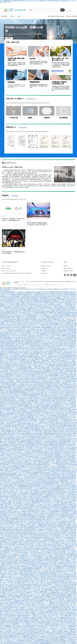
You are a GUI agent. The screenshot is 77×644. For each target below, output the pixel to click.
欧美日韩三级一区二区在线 (46, 295)
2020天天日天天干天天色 (66, 367)
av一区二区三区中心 (10, 323)
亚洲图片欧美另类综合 (22, 325)
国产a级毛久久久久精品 (69, 560)
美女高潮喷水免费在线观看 (48, 329)
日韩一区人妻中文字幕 (17, 326)
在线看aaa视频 (37, 366)
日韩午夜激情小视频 (19, 583)
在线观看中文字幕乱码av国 (22, 468)
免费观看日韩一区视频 (56, 442)
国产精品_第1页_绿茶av (45, 404)
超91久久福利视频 (31, 360)
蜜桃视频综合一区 (50, 601)
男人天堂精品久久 (71, 422)
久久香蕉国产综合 (71, 639)
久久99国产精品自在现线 (6, 444)
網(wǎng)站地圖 (67, 268)
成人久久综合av (20, 378)
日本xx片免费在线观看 (69, 457)
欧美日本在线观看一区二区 (50, 321)
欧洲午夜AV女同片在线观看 (56, 344)
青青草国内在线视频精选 (26, 332)
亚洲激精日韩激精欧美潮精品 (9, 399)
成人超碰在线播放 (7, 426)
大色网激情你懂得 (7, 308)
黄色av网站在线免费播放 (47, 352)
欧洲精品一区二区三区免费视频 (16, 480)
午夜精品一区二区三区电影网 (46, 421)
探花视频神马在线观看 (14, 568)
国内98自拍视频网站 (42, 333)
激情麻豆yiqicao (19, 315)
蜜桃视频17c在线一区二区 (32, 424)
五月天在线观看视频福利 (12, 407)
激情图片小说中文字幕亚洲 (31, 462)
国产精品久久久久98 (17, 314)
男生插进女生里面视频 (7, 606)
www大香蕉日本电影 (46, 485)
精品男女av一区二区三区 (21, 396)
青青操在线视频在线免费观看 (52, 376)
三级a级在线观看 (48, 454)
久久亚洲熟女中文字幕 (71, 473)
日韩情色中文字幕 (37, 536)
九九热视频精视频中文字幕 (16, 520)
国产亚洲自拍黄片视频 (51, 359)
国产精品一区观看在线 (69, 399)
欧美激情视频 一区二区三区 (40, 569)
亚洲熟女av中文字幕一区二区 (16, 436)
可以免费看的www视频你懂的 (31, 300)
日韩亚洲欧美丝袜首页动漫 (11, 410)
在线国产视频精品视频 (8, 521)
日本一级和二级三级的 (7, 457)
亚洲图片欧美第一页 (12, 487)
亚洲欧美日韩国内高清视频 (38, 311)
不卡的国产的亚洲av (70, 514)
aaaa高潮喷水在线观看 (28, 543)
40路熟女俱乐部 (12, 400)
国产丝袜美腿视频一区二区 (69, 303)
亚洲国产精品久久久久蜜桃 (61, 455)
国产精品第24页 (9, 329)
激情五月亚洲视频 (42, 409)
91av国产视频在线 (65, 369)
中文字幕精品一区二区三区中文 (37, 376)
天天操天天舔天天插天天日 (15, 371)
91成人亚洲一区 (41, 625)
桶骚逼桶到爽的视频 (39, 520)
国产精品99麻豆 (16, 444)
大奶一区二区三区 (71, 443)
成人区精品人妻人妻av (11, 494)
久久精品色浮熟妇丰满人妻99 (11, 603)
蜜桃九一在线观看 (16, 318)
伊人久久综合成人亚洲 (43, 474)
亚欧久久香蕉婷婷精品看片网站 (29, 318)
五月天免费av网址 (50, 514)
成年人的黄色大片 (27, 321)
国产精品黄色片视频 (35, 437)
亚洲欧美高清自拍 (27, 314)
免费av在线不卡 (41, 354)
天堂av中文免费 (49, 426)
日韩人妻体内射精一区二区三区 (43, 391)
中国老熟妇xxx (21, 484)
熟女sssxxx (11, 641)
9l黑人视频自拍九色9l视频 (20, 582)
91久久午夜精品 (23, 354)
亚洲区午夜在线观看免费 (60, 479)
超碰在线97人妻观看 (47, 381)
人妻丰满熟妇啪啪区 (69, 387)
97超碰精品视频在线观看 (38, 362)
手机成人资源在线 (18, 312)
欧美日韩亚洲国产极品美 (40, 506)
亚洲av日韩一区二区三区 (26, 551)
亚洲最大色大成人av (22, 431)
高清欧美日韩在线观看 (49, 317)
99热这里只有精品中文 (9, 376)
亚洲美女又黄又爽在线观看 (47, 387)
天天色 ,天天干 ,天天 (32, 422)
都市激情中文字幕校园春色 (25, 550)
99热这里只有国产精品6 (38, 535)
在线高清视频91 (28, 293)
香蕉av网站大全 (57, 452)
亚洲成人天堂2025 (68, 433)
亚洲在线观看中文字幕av (36, 381)
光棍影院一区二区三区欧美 (17, 292)
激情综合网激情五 (66, 470)
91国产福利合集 (56, 381)
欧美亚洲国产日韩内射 (12, 349)
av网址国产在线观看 (23, 505)
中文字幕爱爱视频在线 (32, 522)
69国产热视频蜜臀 (46, 406)
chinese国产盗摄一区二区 (22, 400)
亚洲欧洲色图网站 (45, 344)
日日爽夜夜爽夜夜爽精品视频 (26, 514)
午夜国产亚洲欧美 (71, 465)
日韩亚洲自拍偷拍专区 (51, 524)
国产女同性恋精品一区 (35, 620)
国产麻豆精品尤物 (35, 440)
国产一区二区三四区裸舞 (37, 454)
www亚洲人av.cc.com (47, 547)
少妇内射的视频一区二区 (38, 539)
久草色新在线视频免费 (61, 509)
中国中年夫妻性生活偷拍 (64, 575)
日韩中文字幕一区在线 (15, 566)
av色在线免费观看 (30, 308)
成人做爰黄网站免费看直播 (24, 385)
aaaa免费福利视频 (47, 432)
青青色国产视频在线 (48, 525)
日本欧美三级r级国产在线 (43, 319)
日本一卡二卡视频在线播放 (42, 360)
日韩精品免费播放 (7, 432)
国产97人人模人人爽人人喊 (64, 348)
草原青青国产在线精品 (52, 546)
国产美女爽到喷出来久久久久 (32, 612)
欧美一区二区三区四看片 (69, 491)
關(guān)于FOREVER (46, 266)
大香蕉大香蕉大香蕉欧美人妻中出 (39, 472)
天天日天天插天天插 (60, 601)
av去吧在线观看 (49, 389)
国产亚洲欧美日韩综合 (34, 542)
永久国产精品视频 (33, 299)
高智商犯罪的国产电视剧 (22, 348)
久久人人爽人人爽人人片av (69, 612)
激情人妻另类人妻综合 (32, 481)
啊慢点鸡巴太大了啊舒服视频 (11, 542)
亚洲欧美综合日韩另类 (46, 437)
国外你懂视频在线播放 (25, 516)
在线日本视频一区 (22, 481)
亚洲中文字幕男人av (42, 380)
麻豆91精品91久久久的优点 (21, 374)
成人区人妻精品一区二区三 (30, 333)
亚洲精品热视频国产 (6, 314)
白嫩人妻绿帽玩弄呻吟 (28, 417)
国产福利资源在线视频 (43, 458)
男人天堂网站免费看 (12, 356)
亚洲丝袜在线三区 (32, 532)
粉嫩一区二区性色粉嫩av (17, 300)
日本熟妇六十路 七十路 (31, 303)
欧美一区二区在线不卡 (5, 613)
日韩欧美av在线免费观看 (34, 498)
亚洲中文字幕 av (18, 638)
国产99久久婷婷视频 (53, 507)
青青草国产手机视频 (23, 429)
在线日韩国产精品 (55, 296)
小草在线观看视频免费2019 (62, 466)
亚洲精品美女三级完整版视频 (20, 403)
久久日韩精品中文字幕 (23, 301)
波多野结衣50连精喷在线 (23, 352)
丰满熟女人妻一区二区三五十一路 (12, 362)
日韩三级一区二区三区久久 (26, 365)
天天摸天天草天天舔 (13, 571)
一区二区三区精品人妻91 (50, 349)
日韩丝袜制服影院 (59, 370)
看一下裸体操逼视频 (46, 590)
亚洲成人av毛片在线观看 (22, 605)
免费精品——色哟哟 (33, 367)
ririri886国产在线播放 (33, 399)
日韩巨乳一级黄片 (58, 410)
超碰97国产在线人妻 (45, 325)
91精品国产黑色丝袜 (14, 496)
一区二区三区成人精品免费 (53, 310)
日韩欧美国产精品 (12, 616)
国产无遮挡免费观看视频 (61, 330)
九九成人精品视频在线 (21, 442)
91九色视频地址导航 (44, 599)
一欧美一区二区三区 (49, 393)
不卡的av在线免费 (56, 388)
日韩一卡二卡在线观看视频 (48, 366)
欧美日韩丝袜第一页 (28, 366)
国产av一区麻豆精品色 (22, 630)
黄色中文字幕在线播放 (50, 540)
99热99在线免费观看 (49, 443)
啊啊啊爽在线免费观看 (55, 292)
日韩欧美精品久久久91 (45, 636)
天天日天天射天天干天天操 (11, 395)
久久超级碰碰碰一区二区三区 (58, 301)
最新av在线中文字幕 (11, 373)
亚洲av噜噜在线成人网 (8, 632)
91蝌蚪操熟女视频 (15, 296)
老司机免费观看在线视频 (47, 382)
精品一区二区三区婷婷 (43, 522)
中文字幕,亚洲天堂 (48, 557)
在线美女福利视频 (62, 365)
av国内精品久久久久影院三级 (13, 340)
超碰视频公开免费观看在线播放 (55, 457)
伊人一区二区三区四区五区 (18, 415)
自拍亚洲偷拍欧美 (32, 517)
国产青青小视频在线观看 (57, 502)
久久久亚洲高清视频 (22, 494)
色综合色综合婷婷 (65, 617)
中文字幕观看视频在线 (61, 480)
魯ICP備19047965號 (42, 285)
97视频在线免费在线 (5, 334)
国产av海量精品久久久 (36, 491)
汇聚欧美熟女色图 (65, 472)
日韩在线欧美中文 (56, 606)
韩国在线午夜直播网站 (25, 454)
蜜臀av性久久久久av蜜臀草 (52, 307)
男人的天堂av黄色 (50, 459)
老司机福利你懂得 (54, 420)
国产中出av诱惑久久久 (60, 393)
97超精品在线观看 (4, 520)
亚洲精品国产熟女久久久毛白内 (68, 499)
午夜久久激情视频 (52, 348)
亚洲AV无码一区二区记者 (26, 358)
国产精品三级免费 (62, 345)
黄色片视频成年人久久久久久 (42, 602)
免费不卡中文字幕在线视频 (52, 463)
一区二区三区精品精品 (56, 462)
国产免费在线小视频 (53, 446)
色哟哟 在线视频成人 (46, 595)
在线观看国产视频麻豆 (63, 631)
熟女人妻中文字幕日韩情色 (46, 339)
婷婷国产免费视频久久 (60, 639)
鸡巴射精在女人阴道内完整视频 (27, 446)
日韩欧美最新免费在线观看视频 (25, 487)
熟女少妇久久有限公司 (49, 322)
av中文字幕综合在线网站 (58, 437)
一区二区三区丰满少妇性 (60, 439)
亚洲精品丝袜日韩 (44, 576)
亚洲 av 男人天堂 (11, 336)
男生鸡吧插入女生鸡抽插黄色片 (26, 609)
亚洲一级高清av (12, 470)
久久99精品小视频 (15, 411)
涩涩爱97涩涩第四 (15, 551)
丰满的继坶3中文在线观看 (43, 558)
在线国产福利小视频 (15, 343)
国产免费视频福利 (11, 422)
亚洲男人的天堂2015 (20, 593)
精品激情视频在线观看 (47, 642)
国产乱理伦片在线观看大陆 (67, 400)
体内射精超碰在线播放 (63, 516)
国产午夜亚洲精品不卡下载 (38, 413)
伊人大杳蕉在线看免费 (67, 538)
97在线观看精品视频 (39, 341)
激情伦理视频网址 (55, 325)
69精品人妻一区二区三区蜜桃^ (45, 555)
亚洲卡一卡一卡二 (65, 406)
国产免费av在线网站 (63, 531)
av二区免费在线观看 (26, 477)
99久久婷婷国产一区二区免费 (66, 403)
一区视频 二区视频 (54, 360)
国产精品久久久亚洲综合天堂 (64, 293)
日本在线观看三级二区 (25, 455)
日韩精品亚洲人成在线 (11, 301)
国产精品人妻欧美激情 (10, 299)
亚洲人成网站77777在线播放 (35, 525)
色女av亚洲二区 (4, 595)
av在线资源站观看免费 (66, 388)
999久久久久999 (10, 490)
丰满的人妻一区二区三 (65, 624)
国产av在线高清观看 (5, 292)
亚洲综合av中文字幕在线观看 (37, 627)
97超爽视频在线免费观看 (61, 366)
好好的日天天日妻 (14, 560)
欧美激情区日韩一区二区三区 (13, 435)
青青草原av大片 (60, 333)
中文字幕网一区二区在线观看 (11, 447)
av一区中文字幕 (47, 634)
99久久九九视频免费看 (55, 549)
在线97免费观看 (34, 343)
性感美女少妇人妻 (43, 347)
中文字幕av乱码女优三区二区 (19, 628)
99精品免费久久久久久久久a (15, 351)
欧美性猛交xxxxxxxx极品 (57, 391)
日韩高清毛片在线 (67, 458)
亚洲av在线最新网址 (64, 507)
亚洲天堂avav (18, 477)
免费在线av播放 (71, 413)
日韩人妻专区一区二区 (24, 345)
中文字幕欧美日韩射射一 (51, 516)
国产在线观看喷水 (25, 428)
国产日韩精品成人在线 (60, 312)
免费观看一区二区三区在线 (38, 516)
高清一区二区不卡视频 (45, 440)
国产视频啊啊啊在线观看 (37, 473)
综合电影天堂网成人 (62, 321)
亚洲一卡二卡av (26, 329)
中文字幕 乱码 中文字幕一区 (39, 310)
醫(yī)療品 (4, 16)
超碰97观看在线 (4, 569)
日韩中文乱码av (60, 587)
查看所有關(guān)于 (32, 99)
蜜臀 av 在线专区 (18, 543)
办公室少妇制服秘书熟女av (54, 593)
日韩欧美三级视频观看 (54, 488)
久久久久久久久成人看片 (10, 406)
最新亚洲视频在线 (41, 373)
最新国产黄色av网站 (65, 558)
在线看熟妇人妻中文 (26, 359)
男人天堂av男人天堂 (60, 377)
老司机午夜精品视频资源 (45, 621)
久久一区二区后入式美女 (36, 432)
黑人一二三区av (20, 510)
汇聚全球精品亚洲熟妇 (26, 362)
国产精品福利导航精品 (57, 634)
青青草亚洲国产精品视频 (17, 366)
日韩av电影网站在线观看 (58, 621)
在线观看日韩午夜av (54, 481)
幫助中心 (66, 266)
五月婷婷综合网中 (10, 293)
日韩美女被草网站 (62, 340)
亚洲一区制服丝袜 (43, 300)
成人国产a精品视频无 (22, 470)
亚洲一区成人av (64, 487)
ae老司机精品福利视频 (53, 392)
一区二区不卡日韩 (7, 546)
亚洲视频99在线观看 (5, 343)
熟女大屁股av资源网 (62, 343)
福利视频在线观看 (53, 444)
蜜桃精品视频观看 (23, 561)
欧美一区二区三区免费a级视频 (54, 436)
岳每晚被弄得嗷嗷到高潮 (14, 359)
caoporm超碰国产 (34, 591)
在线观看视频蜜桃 (50, 594)
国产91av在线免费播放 (28, 506)
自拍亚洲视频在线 (31, 443)
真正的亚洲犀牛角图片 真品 (16, 319)
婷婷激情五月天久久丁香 (64, 332)
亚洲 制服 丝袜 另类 (34, 439)
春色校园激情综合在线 (67, 292)
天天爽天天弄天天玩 (48, 521)
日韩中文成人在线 (4, 610)
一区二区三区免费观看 (70, 476)
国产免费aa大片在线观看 (65, 300)
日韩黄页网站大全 (63, 446)
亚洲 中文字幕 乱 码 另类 (55, 528)
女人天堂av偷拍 (4, 332)
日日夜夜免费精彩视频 (53, 431)
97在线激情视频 (18, 321)
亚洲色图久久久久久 (71, 595)
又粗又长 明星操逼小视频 (21, 344)
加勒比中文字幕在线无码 (7, 380)
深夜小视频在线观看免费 (11, 352)
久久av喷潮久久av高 (11, 605)
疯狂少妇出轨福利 (25, 330)
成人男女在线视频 (61, 362)
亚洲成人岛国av (66, 462)
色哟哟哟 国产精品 (51, 518)
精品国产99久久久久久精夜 (40, 365)
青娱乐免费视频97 (49, 312)
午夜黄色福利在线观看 (27, 597)
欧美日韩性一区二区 (37, 315)
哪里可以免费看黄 (52, 641)
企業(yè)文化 (44, 268)
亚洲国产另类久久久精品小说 (69, 299)
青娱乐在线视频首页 (57, 598)
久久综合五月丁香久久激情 (26, 307)
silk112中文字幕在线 (60, 495)
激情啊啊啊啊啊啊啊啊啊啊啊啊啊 (18, 392)
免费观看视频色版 (50, 484)
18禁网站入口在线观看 (14, 595)
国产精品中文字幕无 (37, 584)
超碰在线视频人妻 (58, 339)
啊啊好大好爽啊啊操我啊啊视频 (25, 569)
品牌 (19, 16)
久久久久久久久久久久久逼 (11, 525)
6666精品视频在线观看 (8, 312)
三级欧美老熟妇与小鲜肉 (45, 396)
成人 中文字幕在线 (61, 613)
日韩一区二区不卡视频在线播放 (52, 535)
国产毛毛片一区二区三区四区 (42, 528)
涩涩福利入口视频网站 (15, 304)
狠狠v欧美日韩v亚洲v (46, 502)
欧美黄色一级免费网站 (9, 509)
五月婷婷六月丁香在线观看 (50, 580)
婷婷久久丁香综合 (61, 359)
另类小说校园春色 (25, 343)
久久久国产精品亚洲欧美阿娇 (30, 388)
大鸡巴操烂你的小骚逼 (8, 543)
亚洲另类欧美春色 (59, 418)
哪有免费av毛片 (46, 538)
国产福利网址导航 (64, 310)
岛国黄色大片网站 (23, 404)
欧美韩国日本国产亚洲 (12, 431)
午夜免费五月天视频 (58, 614)
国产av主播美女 (23, 496)
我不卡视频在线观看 (12, 402)
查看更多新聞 (15, 196)
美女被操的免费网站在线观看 (60, 638)
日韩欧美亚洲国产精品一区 (23, 437)
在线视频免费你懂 (25, 627)
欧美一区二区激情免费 (51, 447)
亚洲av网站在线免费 (25, 588)
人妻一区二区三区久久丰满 (50, 340)
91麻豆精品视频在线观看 (32, 425)
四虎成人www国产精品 (57, 429)
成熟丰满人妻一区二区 (26, 521)
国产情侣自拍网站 (45, 345)
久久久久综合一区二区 (7, 499)
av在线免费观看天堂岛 (59, 568)
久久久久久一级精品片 (32, 555)
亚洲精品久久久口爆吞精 (18, 426)
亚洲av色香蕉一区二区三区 (32, 334)
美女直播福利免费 (54, 398)
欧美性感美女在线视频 (5, 300)
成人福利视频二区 (68, 370)
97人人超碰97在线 (10, 502)
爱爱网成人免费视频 (50, 311)
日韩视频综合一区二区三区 (49, 315)
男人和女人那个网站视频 (41, 446)
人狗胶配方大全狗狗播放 (58, 432)
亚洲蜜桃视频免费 (38, 465)
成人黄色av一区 (65, 553)
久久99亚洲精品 (8, 451)
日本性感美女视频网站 (47, 491)
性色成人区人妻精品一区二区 (9, 510)
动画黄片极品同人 (34, 565)
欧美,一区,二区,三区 (42, 635)
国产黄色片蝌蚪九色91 (41, 436)
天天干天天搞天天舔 (66, 380)
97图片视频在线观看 (49, 448)
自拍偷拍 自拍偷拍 (33, 301)
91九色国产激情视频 (43, 299)
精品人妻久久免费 (71, 362)
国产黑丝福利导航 (28, 572)
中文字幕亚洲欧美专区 (22, 399)
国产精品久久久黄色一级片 (15, 472)
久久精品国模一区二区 (59, 382)
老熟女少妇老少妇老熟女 (64, 602)
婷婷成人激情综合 (22, 562)
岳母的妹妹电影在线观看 (64, 444)
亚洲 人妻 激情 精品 (35, 306)
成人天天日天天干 (42, 403)
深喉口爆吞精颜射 (64, 583)
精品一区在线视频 (26, 540)
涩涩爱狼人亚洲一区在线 (48, 554)
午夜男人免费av (42, 518)
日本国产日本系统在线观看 (46, 494)
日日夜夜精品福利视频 (48, 435)
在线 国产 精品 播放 (27, 642)
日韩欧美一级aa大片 (38, 572)
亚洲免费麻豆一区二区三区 (37, 317)
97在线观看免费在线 (29, 341)
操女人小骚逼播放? (50, 354)
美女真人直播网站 (47, 385)
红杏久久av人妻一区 (6, 527)
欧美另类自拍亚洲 (8, 577)
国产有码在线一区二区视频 (61, 544)
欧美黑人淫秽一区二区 (29, 312)
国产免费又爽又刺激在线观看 (67, 474)
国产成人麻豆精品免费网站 (55, 299)
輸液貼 (30, 118)
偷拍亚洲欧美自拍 (66, 590)
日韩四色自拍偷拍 (56, 328)
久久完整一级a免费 (41, 463)
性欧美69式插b (7, 628)
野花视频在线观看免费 (9, 344)
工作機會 (44, 271)
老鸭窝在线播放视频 (71, 554)
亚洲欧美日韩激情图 (40, 312)
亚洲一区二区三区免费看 (39, 459)
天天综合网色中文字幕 (61, 411)
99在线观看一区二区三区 (58, 561)
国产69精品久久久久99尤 (34, 496)
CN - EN (70, 11)
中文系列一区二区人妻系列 (41, 417)
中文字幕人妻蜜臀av (13, 363)
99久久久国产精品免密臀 (39, 307)
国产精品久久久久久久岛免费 (17, 334)
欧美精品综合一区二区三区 (48, 377)
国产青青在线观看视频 (33, 632)
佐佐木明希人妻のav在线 (47, 451)
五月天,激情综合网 (45, 306)
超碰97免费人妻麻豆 (71, 619)
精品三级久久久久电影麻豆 (17, 572)
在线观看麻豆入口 (52, 347)
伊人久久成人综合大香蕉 (56, 306)
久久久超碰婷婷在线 (29, 426)
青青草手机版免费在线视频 (8, 462)
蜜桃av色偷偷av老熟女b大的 (23, 306)
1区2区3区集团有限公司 (19, 457)
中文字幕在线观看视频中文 (36, 557)
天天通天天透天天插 (21, 443)
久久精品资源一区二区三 (38, 332)
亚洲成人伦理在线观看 (49, 330)
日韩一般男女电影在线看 (22, 299)
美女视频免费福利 (30, 418)
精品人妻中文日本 (27, 326)
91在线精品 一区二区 (64, 599)
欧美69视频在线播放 (54, 474)
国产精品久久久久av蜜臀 (46, 428)
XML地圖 (16, 282)
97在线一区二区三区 (30, 384)
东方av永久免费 (11, 459)
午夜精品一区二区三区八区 (12, 455)
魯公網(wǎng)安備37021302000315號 (55, 285)
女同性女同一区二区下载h (55, 303)
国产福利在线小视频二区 (13, 608)
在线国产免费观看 (60, 414)
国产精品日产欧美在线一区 (23, 591)
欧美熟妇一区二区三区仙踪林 (34, 470)
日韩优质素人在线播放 (57, 385)
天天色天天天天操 (25, 317)
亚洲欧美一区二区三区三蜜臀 (49, 314)
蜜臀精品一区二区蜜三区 (16, 461)
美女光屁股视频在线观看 (27, 389)
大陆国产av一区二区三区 (54, 617)
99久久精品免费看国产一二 (15, 624)
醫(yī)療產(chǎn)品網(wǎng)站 (56, 16)
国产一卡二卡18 (12, 553)
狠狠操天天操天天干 (6, 415)
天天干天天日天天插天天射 (41, 308)
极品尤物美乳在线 (17, 483)
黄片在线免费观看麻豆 (70, 632)
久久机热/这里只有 (39, 476)
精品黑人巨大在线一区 (69, 564)
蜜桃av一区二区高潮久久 (23, 322)
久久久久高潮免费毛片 (21, 360)
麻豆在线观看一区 (71, 340)
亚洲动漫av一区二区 (65, 428)
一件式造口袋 (13, 118)
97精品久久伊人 (41, 587)
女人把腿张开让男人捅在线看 (42, 292)
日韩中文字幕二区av (21, 398)
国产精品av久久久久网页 (38, 326)
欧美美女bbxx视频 (50, 402)
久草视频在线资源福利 (66, 334)
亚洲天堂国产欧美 (47, 561)
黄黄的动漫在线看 (68, 502)
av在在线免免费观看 (67, 352)
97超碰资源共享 (71, 411)
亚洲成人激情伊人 (72, 402)
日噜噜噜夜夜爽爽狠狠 (46, 328)
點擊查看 (9, 38)
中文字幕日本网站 (64, 392)
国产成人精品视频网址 (37, 521)
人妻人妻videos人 (26, 351)
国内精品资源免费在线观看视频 (22, 586)
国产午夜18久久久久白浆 (11, 481)
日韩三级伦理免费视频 (50, 550)
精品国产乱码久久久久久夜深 (41, 323)
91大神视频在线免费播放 (21, 369)
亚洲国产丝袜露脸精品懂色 (44, 388)
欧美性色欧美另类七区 (60, 554)
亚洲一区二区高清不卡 (51, 336)
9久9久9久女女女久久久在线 (38, 455)
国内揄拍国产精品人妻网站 (36, 304)
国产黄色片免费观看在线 (71, 333)
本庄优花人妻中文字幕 (52, 531)
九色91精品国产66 (15, 358)
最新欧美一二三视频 (14, 381)
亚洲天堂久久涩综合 (18, 535)
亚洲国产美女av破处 (24, 595)
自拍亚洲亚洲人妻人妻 (30, 378)
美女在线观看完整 (52, 333)
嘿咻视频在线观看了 (61, 349)
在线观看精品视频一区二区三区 (50, 371)
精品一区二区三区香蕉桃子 (70, 643)
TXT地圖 (22, 282)
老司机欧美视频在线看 (32, 297)
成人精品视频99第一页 (46, 586)
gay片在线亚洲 (21, 402)
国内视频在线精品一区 (53, 300)
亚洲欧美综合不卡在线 (56, 496)
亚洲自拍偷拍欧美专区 (44, 334)
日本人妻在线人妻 (64, 296)
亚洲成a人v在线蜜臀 (46, 477)
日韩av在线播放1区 (68, 634)
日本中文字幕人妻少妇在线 (36, 322)
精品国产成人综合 (56, 400)
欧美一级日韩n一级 (34, 605)
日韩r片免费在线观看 (35, 352)
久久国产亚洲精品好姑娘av (23, 557)
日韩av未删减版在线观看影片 (38, 359)
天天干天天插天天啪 (36, 314)
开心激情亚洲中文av (28, 461)
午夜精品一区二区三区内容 (54, 355)
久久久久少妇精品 (25, 623)
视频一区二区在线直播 (65, 323)
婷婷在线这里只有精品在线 (18, 308)
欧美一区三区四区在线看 (11, 448)
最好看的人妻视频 (16, 432)
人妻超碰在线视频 (22, 356)
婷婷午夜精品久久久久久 (61, 402)
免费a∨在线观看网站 (13, 466)
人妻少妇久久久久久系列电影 (56, 564)
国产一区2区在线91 (58, 295)
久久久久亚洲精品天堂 (25, 296)
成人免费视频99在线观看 (6, 339)
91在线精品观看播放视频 (9, 439)
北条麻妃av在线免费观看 (11, 322)
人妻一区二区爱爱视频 (59, 326)
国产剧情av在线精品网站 (35, 429)
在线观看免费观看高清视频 (49, 433)
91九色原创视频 (48, 358)
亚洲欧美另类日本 (20, 462)
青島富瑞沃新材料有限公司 (10, 262)
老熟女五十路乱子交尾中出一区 (32, 339)
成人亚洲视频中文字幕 (61, 577)
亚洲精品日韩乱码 (69, 358)
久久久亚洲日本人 (42, 356)
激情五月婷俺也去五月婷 (47, 452)
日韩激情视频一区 (68, 391)
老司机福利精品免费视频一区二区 (11, 524)
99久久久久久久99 (25, 491)
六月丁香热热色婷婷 (67, 306)
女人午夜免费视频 (28, 315)
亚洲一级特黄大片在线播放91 (37, 363)
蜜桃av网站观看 (62, 424)
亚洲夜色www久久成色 (13, 609)
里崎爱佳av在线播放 (27, 310)
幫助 (65, 262)
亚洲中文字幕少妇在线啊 (70, 344)
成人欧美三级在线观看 (64, 608)
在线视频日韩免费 (72, 330)
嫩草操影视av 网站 (14, 345)
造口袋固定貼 (64, 118)
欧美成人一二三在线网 (31, 598)
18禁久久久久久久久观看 (47, 410)
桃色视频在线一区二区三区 (54, 635)
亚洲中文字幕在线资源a (37, 321)
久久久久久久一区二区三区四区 (44, 532)
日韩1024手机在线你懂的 (42, 507)
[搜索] (46, 10)
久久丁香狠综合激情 (56, 500)
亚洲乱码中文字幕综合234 (30, 380)
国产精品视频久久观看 (30, 463)
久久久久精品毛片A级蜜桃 (44, 318)
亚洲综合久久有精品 (40, 426)
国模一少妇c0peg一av (66, 593)
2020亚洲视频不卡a (9, 586)
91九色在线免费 (29, 323)
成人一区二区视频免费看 (58, 358)
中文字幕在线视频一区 (24, 370)
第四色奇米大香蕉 (32, 369)
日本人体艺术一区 (50, 297)
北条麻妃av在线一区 (12, 387)
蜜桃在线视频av (8, 337)
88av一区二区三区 (4, 310)
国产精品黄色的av (18, 506)
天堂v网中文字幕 (15, 365)
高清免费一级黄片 (54, 450)
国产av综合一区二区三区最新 (23, 473)
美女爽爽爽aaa (9, 564)
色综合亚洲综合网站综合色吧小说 (23, 382)
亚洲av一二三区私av (50, 627)
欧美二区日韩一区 (29, 459)
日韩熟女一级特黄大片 (40, 402)
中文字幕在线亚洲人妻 (54, 395)
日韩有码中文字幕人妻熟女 (36, 330)
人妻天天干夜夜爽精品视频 (60, 642)
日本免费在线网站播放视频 (36, 495)
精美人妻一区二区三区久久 (43, 490)
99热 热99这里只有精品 (9, 533)
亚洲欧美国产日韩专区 (64, 605)
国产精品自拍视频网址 (11, 385)
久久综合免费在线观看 (40, 480)
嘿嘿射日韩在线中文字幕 (16, 393)
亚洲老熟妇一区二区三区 (43, 450)
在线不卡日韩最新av (48, 584)
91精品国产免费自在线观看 (30, 319)
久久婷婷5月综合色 (62, 351)
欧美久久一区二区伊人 (60, 627)
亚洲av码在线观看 (11, 557)
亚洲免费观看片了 (23, 466)
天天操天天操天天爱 (18, 380)
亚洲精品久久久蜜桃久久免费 (23, 513)
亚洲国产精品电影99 (55, 469)
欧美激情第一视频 (33, 518)
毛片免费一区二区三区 (17, 333)
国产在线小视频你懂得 (68, 410)
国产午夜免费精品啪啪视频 (21, 485)
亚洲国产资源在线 (4, 345)
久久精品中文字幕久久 (48, 566)
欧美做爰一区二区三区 (36, 329)
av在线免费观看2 (70, 329)
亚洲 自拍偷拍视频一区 (38, 340)
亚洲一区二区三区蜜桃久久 (8, 360)
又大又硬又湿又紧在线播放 (61, 354)
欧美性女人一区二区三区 (8, 583)
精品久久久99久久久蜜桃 (23, 565)
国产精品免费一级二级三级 (15, 433)
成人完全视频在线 (10, 442)
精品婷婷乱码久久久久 (26, 566)
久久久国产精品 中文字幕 (67, 454)
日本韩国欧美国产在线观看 (35, 411)
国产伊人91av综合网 (31, 450)
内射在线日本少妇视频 (10, 325)
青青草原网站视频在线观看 (8, 409)
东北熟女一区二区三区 (33, 404)
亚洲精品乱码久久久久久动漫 (43, 562)
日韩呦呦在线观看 (70, 601)
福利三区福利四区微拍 (5, 450)
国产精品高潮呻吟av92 (38, 358)
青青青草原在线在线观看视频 (9, 348)
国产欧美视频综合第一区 (13, 446)
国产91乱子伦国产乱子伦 (57, 643)
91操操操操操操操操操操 (60, 443)
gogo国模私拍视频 (43, 591)
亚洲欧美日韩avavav (48, 465)
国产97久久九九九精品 (68, 490)
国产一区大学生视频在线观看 (20, 367)
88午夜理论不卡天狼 (60, 329)
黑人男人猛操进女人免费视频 (28, 613)
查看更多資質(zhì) (23, 128)
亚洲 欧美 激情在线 (64, 463)
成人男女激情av (32, 336)
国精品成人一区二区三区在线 (42, 398)
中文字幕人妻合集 (35, 296)
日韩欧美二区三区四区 (65, 376)
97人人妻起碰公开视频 (20, 424)
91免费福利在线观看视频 (35, 469)
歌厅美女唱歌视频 (30, 402)
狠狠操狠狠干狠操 (64, 481)
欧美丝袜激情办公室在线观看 (9, 384)
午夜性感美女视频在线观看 (35, 538)
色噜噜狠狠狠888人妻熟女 (56, 415)
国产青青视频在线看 (61, 409)
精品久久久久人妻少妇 (9, 315)
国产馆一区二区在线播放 (43, 303)
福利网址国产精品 (26, 328)
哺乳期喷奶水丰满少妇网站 (34, 374)
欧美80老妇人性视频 (45, 296)
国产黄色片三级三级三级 (12, 505)
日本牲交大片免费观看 (21, 297)
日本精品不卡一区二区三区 (49, 411)
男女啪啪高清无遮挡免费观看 (59, 595)
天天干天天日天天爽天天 (22, 336)
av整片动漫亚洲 (47, 442)
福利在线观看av (60, 315)
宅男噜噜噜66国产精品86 (45, 500)
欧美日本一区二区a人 (8, 418)
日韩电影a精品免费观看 (22, 295)
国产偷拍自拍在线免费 (36, 385)
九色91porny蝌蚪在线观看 (14, 389)
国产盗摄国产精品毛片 (39, 619)
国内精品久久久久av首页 (20, 522)
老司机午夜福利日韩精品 (44, 367)
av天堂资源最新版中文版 (43, 420)
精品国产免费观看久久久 (67, 452)
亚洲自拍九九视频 (32, 490)
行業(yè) (12, 16)
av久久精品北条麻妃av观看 (16, 417)
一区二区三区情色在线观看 (66, 325)
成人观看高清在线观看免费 (34, 630)
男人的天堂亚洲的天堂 (17, 337)
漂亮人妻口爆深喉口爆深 (13, 536)
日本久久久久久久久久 (31, 558)
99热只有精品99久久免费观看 (35, 561)
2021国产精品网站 (59, 341)
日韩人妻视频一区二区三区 (42, 337)
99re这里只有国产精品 (9, 391)
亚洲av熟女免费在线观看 (67, 635)
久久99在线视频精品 (55, 369)
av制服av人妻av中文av (8, 573)
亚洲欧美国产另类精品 (23, 421)
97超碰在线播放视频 (25, 440)
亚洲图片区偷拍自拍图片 (9, 297)
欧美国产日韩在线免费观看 (63, 314)
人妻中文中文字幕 (67, 584)
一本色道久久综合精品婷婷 (61, 461)
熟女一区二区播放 (17, 329)
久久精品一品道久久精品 (15, 310)
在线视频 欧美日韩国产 (24, 610)
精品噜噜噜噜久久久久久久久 (21, 469)
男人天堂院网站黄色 (50, 480)
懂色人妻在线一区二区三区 (32, 488)
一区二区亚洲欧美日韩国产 (60, 465)
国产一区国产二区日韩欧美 (43, 583)
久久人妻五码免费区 (55, 334)
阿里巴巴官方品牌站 (68, 271)
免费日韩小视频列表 (20, 414)
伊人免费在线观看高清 (52, 365)
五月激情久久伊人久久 (50, 520)
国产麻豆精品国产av (30, 414)
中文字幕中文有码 (49, 568)
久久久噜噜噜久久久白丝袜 (38, 513)
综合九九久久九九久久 (47, 374)
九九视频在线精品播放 (68, 295)
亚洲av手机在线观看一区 (55, 510)
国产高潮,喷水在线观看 (56, 318)
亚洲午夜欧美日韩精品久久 (7, 500)
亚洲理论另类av (20, 463)
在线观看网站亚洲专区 (8, 321)
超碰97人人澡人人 (55, 616)
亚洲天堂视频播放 (26, 624)
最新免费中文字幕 (45, 542)
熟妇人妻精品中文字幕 (49, 577)
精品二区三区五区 (23, 498)
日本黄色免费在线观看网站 (23, 406)
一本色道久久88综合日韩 (64, 371)
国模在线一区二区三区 (68, 415)
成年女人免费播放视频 (67, 528)
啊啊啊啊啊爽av (4, 597)
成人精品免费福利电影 (8, 374)
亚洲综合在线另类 (62, 407)
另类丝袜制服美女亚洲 (38, 293)
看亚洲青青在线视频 (35, 345)
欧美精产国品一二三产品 (61, 304)
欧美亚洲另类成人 (22, 387)
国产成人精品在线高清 (28, 520)
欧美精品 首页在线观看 (33, 407)
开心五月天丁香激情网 (34, 295)
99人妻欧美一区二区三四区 (40, 355)
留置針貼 (47, 118)
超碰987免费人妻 (43, 348)
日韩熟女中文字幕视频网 (70, 341)
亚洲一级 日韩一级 (12, 378)
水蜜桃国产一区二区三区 (26, 536)
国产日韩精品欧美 (54, 319)
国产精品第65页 (12, 617)
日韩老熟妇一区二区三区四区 (62, 297)
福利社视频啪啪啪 (26, 433)
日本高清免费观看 (56, 477)
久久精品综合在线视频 (44, 399)
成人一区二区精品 (56, 485)
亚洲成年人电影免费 (43, 444)
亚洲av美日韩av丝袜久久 (21, 517)
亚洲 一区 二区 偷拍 (66, 500)
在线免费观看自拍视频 (18, 341)
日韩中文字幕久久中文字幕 (33, 392)
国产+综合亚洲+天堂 (39, 479)
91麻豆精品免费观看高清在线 (18, 425)
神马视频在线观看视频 (35, 451)
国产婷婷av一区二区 (59, 421)
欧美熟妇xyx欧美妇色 (21, 422)
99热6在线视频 (44, 395)
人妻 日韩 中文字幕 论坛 (70, 536)
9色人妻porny (38, 418)
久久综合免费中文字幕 (12, 404)
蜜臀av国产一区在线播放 (54, 308)
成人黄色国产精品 (29, 544)
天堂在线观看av (8, 318)
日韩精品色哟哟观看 (20, 420)
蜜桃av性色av (22, 447)
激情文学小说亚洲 (59, 448)
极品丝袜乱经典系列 (23, 518)
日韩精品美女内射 (46, 469)
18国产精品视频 (6, 425)
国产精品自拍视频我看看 (70, 448)
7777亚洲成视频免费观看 (49, 495)
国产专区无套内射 (34, 576)
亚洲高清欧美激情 (62, 506)
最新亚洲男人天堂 (19, 391)
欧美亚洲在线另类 (53, 533)
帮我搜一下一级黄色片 (51, 631)
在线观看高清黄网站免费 (44, 301)
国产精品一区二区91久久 (62, 520)
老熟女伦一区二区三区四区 (28, 643)
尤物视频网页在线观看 (70, 315)
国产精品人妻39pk (56, 610)
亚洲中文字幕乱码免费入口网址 (63, 317)
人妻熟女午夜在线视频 (28, 619)
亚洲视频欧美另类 (65, 522)
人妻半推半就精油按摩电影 (14, 330)
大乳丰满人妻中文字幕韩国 (40, 487)
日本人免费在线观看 (6, 599)
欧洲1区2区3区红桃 (9, 303)
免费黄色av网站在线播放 (27, 435)
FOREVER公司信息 (47, 262)
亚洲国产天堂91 (12, 591)
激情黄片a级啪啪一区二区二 (21, 347)
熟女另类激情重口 (20, 293)
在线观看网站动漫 (43, 488)
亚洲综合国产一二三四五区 (11, 429)
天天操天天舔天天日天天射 (21, 490)
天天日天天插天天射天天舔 (50, 343)
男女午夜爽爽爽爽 (61, 619)
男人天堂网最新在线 (8, 347)
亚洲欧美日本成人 (60, 536)
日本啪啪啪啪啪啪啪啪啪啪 (68, 588)
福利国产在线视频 (54, 542)
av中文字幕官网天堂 (20, 323)
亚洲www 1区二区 (50, 414)
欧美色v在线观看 (46, 470)
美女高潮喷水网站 (7, 333)
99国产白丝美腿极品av (58, 525)
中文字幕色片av (55, 396)
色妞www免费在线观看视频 (56, 399)
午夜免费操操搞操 (26, 432)
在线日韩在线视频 (6, 365)
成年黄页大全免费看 (23, 542)
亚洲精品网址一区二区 (64, 360)
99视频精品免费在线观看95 (24, 616)
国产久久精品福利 (66, 404)
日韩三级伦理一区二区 (28, 602)
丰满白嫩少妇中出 (42, 531)
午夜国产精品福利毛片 (30, 391)
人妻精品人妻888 (46, 616)
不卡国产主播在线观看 (17, 503)
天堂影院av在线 (27, 577)
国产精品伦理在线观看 (54, 323)
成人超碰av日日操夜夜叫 (52, 575)
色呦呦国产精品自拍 (13, 492)
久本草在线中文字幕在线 (14, 584)
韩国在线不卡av (11, 369)
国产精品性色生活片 (66, 606)
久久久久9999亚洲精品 (10, 295)
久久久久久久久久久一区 (10, 452)
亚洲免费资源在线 (16, 643)
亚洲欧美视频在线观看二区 (12, 454)
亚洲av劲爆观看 (66, 598)
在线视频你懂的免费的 (12, 621)
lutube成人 (40, 343)
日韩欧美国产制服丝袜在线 (63, 550)
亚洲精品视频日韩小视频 (60, 451)
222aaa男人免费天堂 (46, 429)
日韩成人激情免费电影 (66, 355)
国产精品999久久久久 (40, 414)
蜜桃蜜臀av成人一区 (27, 393)
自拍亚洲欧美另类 (16, 311)
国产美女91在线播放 (70, 326)
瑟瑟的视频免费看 (66, 549)
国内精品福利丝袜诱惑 (10, 513)
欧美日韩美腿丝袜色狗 (24, 363)
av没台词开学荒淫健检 (71, 568)
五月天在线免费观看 (35, 328)
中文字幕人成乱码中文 (41, 511)
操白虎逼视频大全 (30, 398)
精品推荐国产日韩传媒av (50, 476)
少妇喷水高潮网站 (53, 351)
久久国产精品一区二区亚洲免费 (20, 549)
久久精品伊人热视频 (20, 303)
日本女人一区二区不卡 (5, 579)
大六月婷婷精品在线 (26, 311)
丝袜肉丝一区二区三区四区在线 (36, 448)
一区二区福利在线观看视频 (34, 410)
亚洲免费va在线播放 (15, 317)
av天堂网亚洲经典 (67, 385)
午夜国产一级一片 (61, 347)
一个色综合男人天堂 (71, 518)
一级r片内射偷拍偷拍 (66, 381)
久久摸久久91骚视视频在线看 (38, 524)
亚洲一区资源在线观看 (53, 417)
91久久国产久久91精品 (65, 319)
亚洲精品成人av (40, 443)
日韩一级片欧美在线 (24, 381)
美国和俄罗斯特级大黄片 (45, 565)
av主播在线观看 (42, 297)
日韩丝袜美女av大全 (29, 480)
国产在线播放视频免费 (68, 429)
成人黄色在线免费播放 (27, 371)
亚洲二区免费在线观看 (65, 616)
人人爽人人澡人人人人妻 (34, 325)
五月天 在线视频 (63, 395)
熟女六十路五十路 (59, 513)
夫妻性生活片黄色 (25, 304)
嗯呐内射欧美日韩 (64, 373)
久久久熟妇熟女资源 (40, 613)
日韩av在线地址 (69, 301)
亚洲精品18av (30, 442)
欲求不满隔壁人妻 (24, 411)
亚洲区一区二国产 (21, 598)
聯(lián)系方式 (45, 273)
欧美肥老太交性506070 (30, 507)
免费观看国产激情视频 (53, 483)
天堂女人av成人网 (43, 351)
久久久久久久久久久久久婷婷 (38, 594)
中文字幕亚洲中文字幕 (18, 339)
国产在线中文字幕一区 (9, 580)
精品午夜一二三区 (10, 517)
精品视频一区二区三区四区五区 (60, 374)
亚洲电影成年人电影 (67, 565)
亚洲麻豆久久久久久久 (7, 619)
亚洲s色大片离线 (39, 580)
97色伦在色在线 (5, 319)
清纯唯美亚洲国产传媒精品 (63, 527)
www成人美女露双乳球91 (39, 514)
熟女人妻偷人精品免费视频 (53, 373)
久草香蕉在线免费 (11, 443)
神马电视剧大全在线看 (40, 484)
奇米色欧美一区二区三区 (64, 450)
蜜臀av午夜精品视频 (6, 311)
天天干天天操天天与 (49, 363)
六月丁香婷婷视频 (16, 613)
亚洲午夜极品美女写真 (66, 586)
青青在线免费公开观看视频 (20, 499)
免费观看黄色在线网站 (66, 440)
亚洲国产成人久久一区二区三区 (64, 569)
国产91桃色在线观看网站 (13, 529)
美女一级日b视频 (14, 307)
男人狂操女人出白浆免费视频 (68, 308)
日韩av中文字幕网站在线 (50, 293)
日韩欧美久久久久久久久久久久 (57, 337)
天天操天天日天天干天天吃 (22, 376)
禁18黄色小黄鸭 (62, 422)
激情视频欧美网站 (67, 442)
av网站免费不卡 (44, 392)
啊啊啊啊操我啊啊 (14, 518)
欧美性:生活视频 (31, 564)
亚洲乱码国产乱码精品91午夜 (55, 492)
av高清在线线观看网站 (53, 356)
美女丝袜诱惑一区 (60, 459)
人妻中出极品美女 (60, 311)
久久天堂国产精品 (6, 440)
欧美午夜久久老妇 (63, 431)
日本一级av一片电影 (49, 341)
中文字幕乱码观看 (35, 560)
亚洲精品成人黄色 (63, 307)
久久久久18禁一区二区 (12, 514)
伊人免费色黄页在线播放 (52, 422)
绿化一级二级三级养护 (10, 306)
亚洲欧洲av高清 (63, 398)
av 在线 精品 (17, 521)
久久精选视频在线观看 (29, 292)
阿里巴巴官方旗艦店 (71, 16)
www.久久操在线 (21, 384)
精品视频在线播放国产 (50, 539)
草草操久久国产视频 (36, 377)
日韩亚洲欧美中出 (49, 326)
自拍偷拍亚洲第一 (70, 546)
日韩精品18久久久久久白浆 (22, 439)
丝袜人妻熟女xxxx (47, 468)
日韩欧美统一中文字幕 (14, 332)
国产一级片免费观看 (21, 511)
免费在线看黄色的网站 (25, 529)
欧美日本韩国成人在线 (49, 579)
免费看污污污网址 (33, 409)
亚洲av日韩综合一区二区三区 (48, 466)
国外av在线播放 (69, 505)
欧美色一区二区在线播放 (45, 610)
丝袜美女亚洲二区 (41, 336)
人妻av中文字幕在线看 (35, 406)
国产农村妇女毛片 (26, 377)
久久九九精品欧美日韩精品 (22, 409)
